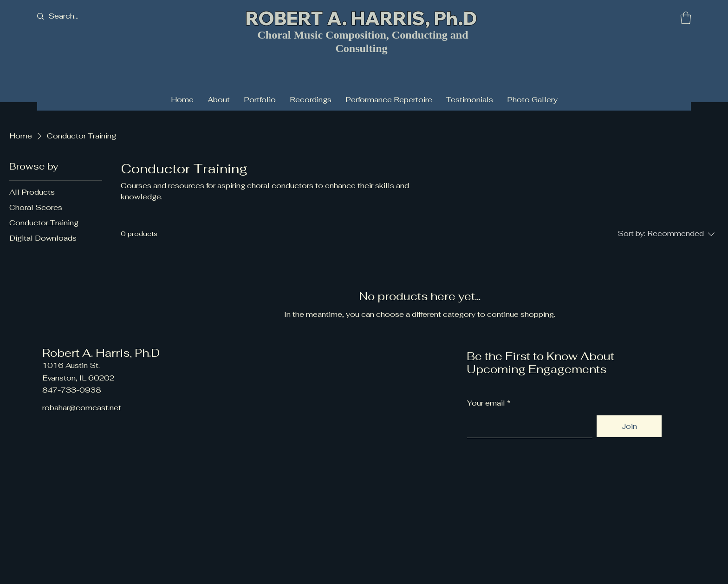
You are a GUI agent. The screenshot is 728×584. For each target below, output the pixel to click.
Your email (486, 403)
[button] (686, 18)
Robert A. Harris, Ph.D (101, 353)
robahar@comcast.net (82, 408)
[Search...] (78, 16)
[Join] (629, 426)
